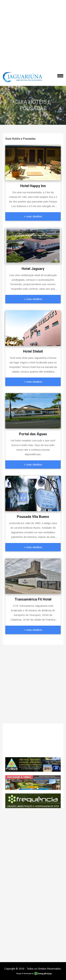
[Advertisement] (33, 35)
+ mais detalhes (33, 216)
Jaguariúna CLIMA (33, 740)
